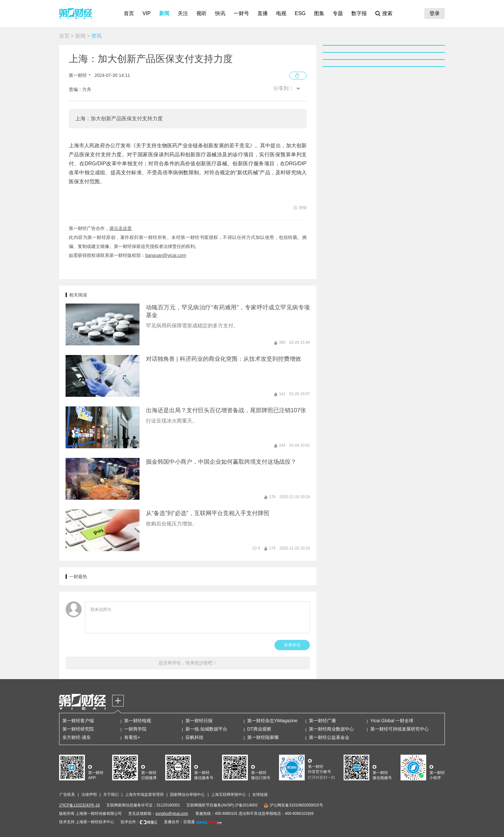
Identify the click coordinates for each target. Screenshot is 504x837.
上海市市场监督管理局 (144, 795)
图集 (319, 13)
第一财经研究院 (78, 729)
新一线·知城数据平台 (206, 729)
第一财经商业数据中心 (331, 729)
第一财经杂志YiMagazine (272, 721)
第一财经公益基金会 (329, 737)
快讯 (220, 13)
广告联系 (67, 795)
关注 (183, 13)
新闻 (164, 13)
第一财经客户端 (78, 721)
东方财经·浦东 (76, 737)
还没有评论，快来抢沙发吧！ (188, 663)
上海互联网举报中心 (229, 795)
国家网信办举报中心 (187, 795)
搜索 (387, 13)
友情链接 (260, 795)
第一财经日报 (199, 721)
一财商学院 (135, 729)
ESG (300, 13)
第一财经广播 (322, 721)
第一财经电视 (138, 721)
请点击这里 (121, 228)
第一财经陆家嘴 (263, 737)
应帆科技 (194, 737)
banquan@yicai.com (166, 255)
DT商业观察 (259, 729)
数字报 (359, 13)
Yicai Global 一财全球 (392, 721)
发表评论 (292, 645)
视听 (202, 13)
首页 (129, 13)
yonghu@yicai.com (172, 814)
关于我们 (111, 795)
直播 (263, 13)
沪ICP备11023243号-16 (80, 805)
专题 (338, 13)
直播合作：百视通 (179, 822)
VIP (147, 13)
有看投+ (132, 737)
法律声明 (89, 795)
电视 (281, 13)
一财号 (241, 13)
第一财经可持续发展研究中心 (400, 729)
